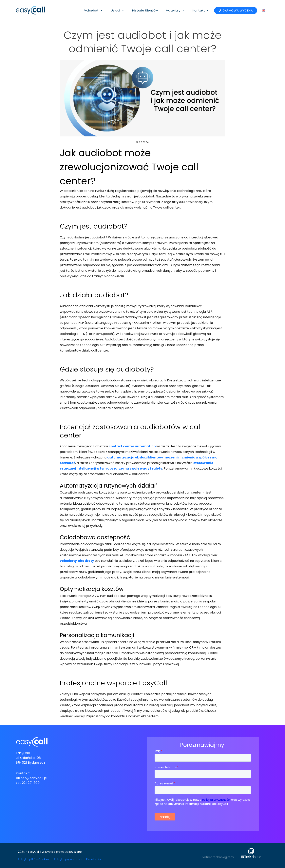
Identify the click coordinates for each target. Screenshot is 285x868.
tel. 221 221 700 (28, 783)
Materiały (175, 10)
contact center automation (132, 446)
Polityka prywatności (68, 859)
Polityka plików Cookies (34, 859)
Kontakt (201, 10)
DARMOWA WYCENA (238, 10)
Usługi (118, 10)
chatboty (86, 561)
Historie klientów (145, 10)
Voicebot (94, 10)
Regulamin (93, 859)
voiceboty (68, 561)
